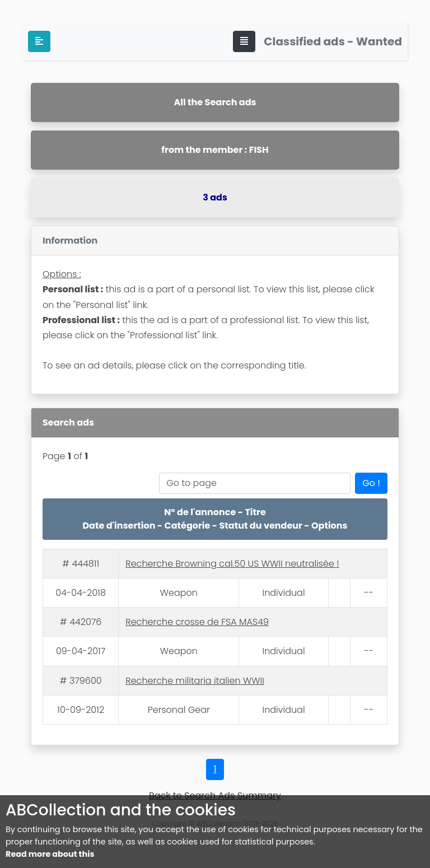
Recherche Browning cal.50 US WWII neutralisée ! (232, 564)
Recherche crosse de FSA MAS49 (197, 622)
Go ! (371, 483)
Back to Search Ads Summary (215, 795)
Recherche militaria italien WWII (195, 681)
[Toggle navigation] (244, 41)
